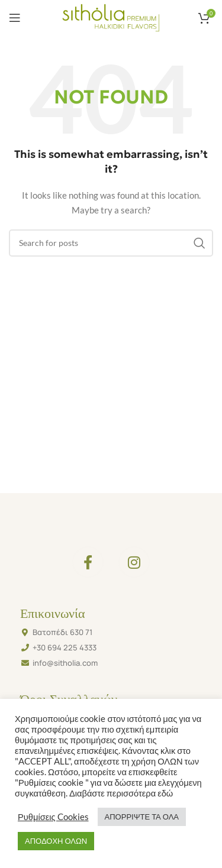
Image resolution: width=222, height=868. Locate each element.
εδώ (164, 793)
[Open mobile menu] (15, 18)
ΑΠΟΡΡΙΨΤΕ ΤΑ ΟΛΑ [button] (142, 817)
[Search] (111, 243)
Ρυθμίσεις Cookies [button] (53, 817)
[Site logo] (111, 17)
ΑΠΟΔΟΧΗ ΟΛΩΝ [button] (56, 841)
